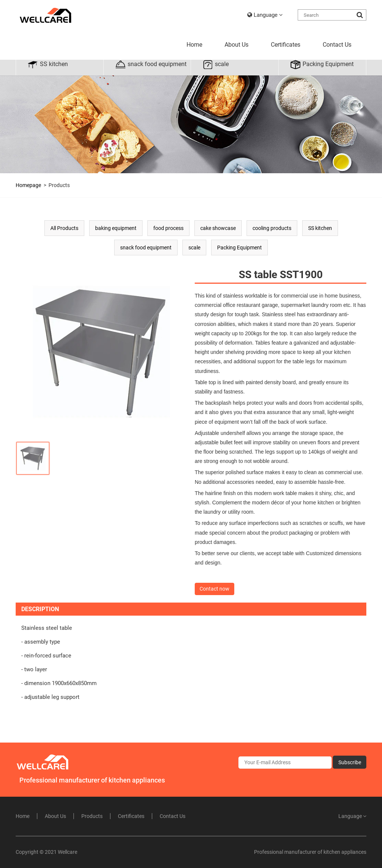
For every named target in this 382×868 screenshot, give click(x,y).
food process (168, 228)
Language (265, 15)
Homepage (28, 185)
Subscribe (350, 762)
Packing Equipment (322, 65)
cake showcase (218, 228)
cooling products (272, 228)
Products (59, 185)
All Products (64, 228)
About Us (237, 45)
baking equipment (116, 228)
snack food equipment (151, 65)
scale (215, 65)
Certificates (286, 45)
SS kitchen (48, 65)
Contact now (215, 589)
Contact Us (337, 45)
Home (194, 45)
